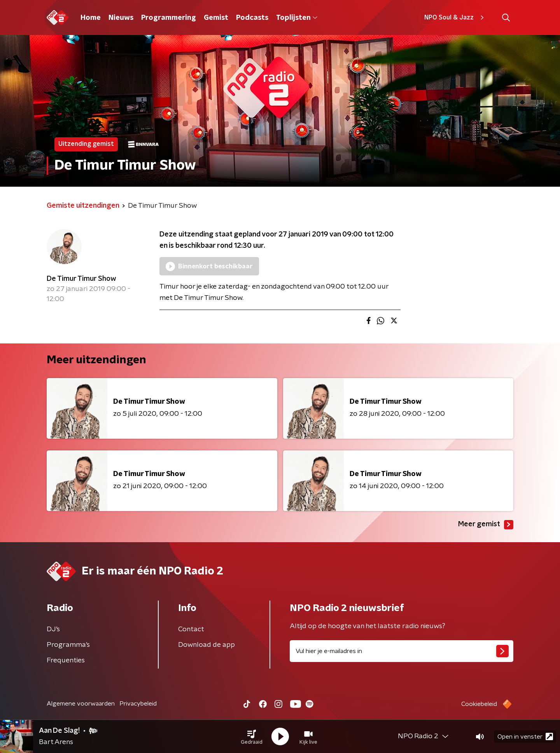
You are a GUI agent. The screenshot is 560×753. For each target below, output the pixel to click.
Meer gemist (486, 525)
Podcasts (252, 18)
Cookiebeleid (479, 704)
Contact (191, 629)
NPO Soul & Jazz (455, 18)
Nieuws (121, 18)
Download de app (206, 645)
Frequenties (66, 660)
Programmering (169, 18)
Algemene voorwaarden (81, 704)
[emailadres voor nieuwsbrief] (402, 651)
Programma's (68, 645)
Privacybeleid (138, 704)
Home (91, 18)
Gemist (216, 18)
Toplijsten (297, 18)
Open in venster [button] (525, 736)
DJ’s (53, 629)
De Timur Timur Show (81, 279)
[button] (252, 737)
